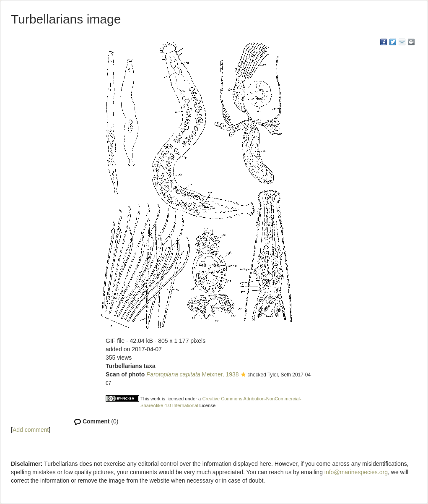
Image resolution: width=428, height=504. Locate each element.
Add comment (31, 430)
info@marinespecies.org (356, 472)
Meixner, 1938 (192, 374)
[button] (243, 375)
